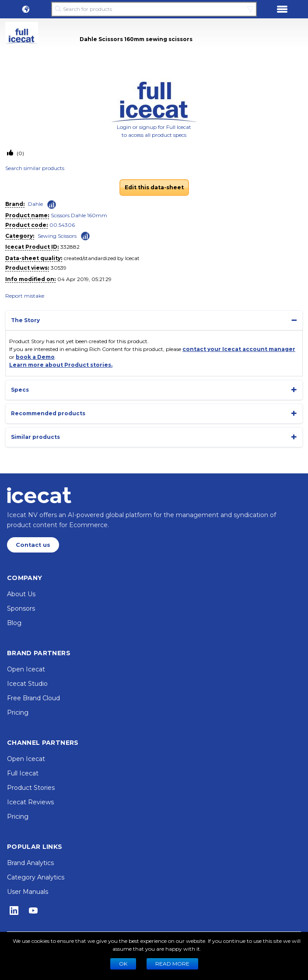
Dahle (35, 204)
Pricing (18, 712)
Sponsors (21, 608)
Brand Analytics (30, 863)
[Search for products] (154, 9)
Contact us (33, 545)
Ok (123, 964)
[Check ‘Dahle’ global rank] (52, 205)
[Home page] (39, 495)
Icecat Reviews (30, 802)
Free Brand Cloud (33, 698)
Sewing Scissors (57, 236)
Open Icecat (26, 669)
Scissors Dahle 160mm (79, 215)
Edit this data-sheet (154, 187)
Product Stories (31, 788)
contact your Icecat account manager (239, 349)
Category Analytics (36, 877)
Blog (14, 623)
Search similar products (35, 168)
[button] (26, 9)
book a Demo (35, 357)
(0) (20, 153)
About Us (21, 594)
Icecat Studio (27, 684)
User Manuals (28, 892)
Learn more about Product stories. (61, 365)
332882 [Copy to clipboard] (70, 247)
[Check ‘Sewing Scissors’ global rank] (85, 235)
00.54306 (62, 225)
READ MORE (172, 964)
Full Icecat (23, 773)
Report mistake (25, 296)
